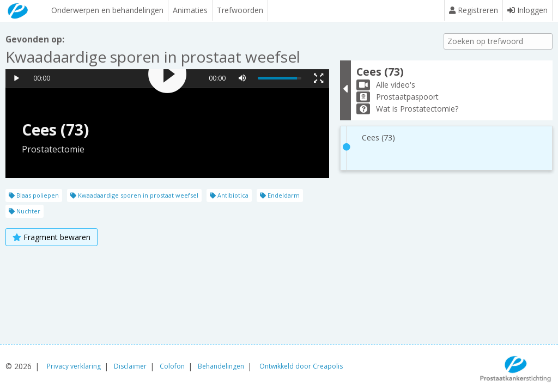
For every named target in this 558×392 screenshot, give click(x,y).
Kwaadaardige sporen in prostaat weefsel (134, 195)
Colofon (172, 366)
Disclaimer (130, 366)
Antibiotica (229, 195)
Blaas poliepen (34, 195)
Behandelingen (221, 366)
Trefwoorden (239, 10)
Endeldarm (280, 195)
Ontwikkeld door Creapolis (301, 366)
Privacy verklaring (74, 366)
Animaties (190, 10)
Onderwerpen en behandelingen (107, 10)
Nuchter (25, 211)
